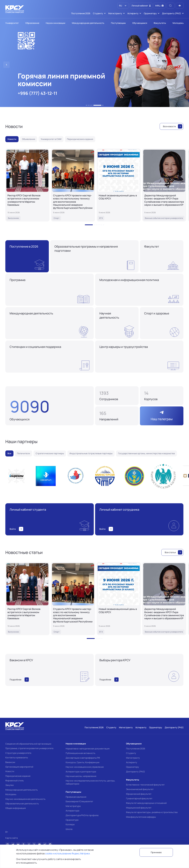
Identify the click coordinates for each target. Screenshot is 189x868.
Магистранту (133, 758)
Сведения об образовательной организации (28, 744)
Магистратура (73, 806)
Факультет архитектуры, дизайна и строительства (152, 812)
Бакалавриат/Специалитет (79, 801)
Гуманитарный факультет (139, 798)
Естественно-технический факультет (145, 785)
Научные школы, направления (81, 776)
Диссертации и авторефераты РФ (83, 758)
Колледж (70, 824)
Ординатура (72, 820)
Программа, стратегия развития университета (29, 748)
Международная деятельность (22, 790)
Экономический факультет (140, 789)
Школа (69, 829)
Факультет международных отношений (146, 803)
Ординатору (133, 767)
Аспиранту (132, 762)
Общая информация (16, 808)
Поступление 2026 (136, 749)
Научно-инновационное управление (85, 767)
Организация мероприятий (19, 767)
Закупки (9, 785)
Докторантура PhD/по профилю (82, 815)
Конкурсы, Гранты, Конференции (82, 762)
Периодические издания (18, 776)
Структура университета (18, 753)
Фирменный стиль (15, 781)
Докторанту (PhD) (136, 772)
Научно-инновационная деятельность (25, 799)
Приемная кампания (76, 797)
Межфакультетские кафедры (141, 817)
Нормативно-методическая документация (88, 749)
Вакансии (10, 762)
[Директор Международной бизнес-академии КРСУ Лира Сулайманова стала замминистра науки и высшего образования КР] (164, 185)
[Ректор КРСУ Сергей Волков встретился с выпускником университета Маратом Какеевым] (27, 185)
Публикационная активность (80, 753)
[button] (86, 105)
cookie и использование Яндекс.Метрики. (68, 853)
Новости (10, 771)
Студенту (131, 753)
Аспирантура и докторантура (81, 772)
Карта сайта (12, 838)
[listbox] (123, 6)
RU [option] (120, 6)
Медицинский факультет (139, 808)
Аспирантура (72, 811)
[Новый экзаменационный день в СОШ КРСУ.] (119, 185)
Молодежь (11, 794)
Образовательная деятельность (22, 804)
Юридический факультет (139, 794)
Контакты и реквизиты (17, 758)
